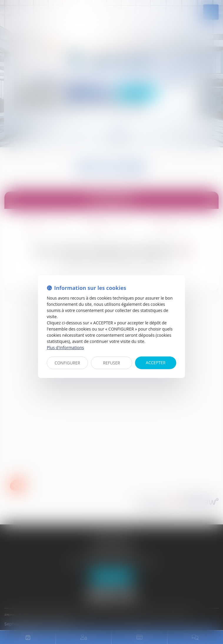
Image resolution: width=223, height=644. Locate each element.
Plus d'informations (65, 347)
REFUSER (111, 363)
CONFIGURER (68, 363)
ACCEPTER (156, 363)
